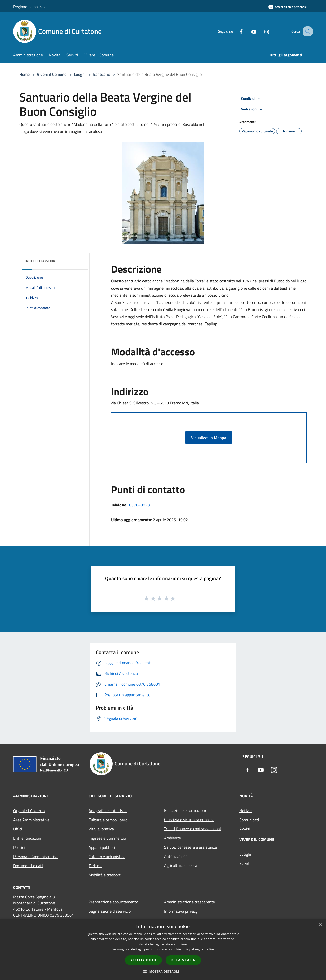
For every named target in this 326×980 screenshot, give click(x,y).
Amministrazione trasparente (189, 902)
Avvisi (245, 829)
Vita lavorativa (101, 829)
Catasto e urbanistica (107, 857)
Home (24, 74)
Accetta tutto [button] (143, 960)
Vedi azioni (253, 109)
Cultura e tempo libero (108, 820)
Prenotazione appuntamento (113, 902)
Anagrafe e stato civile (108, 811)
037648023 (139, 505)
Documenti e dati (28, 866)
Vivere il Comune (52, 74)
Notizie (246, 811)
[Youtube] (249, 31)
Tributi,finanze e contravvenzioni (192, 829)
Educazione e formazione (186, 810)
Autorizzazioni (176, 856)
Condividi (252, 99)
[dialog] (163, 950)
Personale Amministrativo (36, 857)
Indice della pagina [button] (40, 261)
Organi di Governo (29, 811)
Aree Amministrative (31, 820)
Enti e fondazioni (28, 838)
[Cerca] (307, 31)
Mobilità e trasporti (105, 875)
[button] (163, 971)
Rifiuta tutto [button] (184, 960)
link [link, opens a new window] (212, 949)
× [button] (320, 925)
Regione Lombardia (30, 7)
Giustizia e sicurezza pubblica (189, 820)
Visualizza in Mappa (209, 438)
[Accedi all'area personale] (288, 7)
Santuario (101, 74)
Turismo (96, 866)
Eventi (245, 863)
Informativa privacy (181, 911)
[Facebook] (236, 31)
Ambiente (172, 838)
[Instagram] (261, 31)
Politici (19, 847)
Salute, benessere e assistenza (191, 847)
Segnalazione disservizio (110, 911)
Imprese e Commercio (107, 838)
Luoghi (80, 74)
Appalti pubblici (102, 847)
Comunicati (249, 820)
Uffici (18, 829)
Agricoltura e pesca (181, 865)
